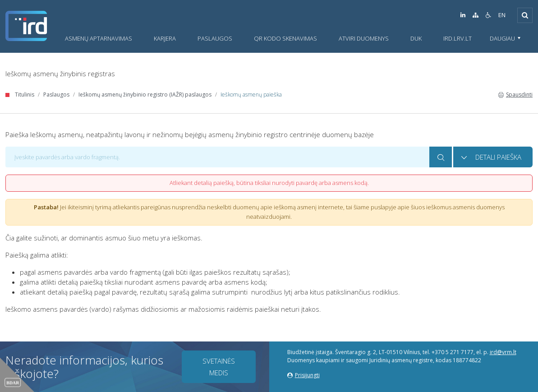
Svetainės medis (219, 367)
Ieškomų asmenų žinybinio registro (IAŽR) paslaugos (145, 95)
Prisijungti (303, 375)
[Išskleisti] (525, 15)
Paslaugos (56, 95)
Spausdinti (515, 95)
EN (502, 15)
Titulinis (25, 95)
